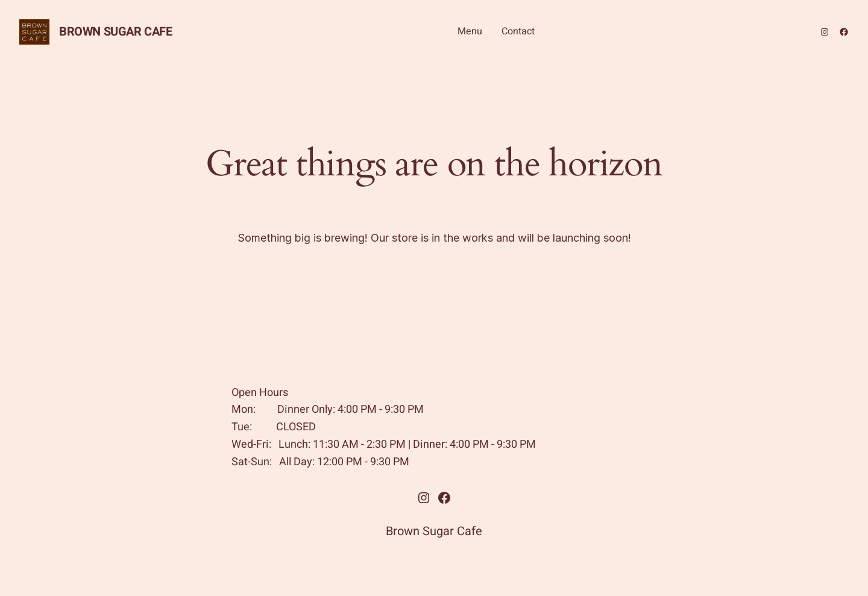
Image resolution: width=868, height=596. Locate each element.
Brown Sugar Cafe (116, 32)
